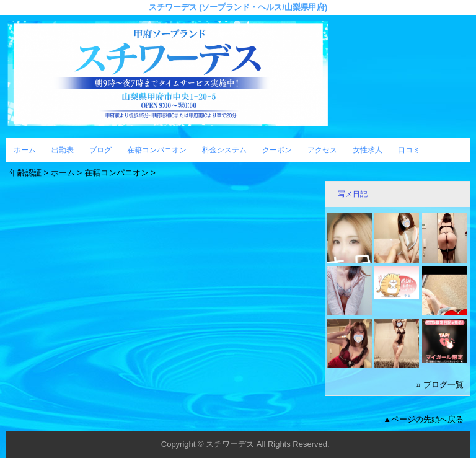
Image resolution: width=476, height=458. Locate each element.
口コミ (409, 150)
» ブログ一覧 (440, 385)
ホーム (25, 150)
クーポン (277, 150)
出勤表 (63, 150)
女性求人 (368, 150)
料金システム (224, 150)
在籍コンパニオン (157, 150)
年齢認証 (25, 173)
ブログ (100, 150)
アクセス (322, 150)
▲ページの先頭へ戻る (423, 419)
